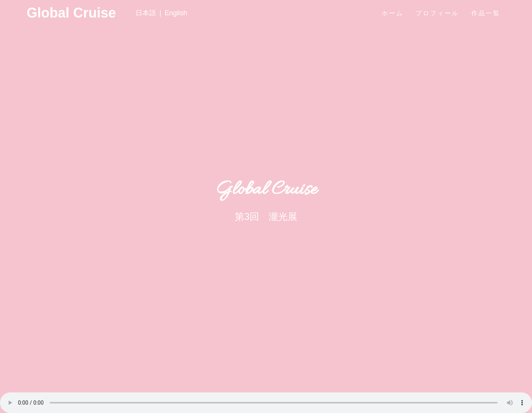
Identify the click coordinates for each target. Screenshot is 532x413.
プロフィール (437, 13)
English (176, 13)
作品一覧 (486, 13)
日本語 (146, 13)
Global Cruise (41, 13)
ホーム (393, 13)
